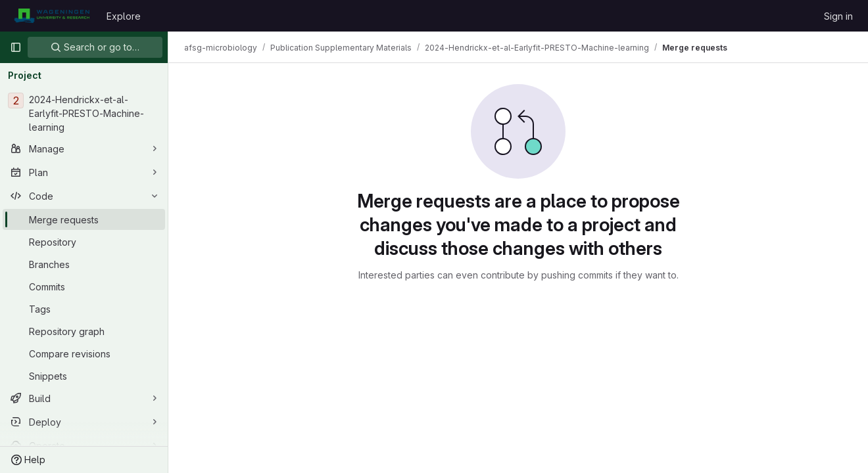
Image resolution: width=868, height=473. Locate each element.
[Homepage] (52, 16)
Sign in (838, 16)
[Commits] (84, 286)
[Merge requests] (84, 219)
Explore (124, 16)
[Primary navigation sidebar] (16, 47)
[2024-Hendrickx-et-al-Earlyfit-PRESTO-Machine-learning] (84, 113)
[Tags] (84, 309)
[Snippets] (84, 376)
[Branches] (84, 264)
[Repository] (84, 242)
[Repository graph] (84, 331)
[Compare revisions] (84, 353)
